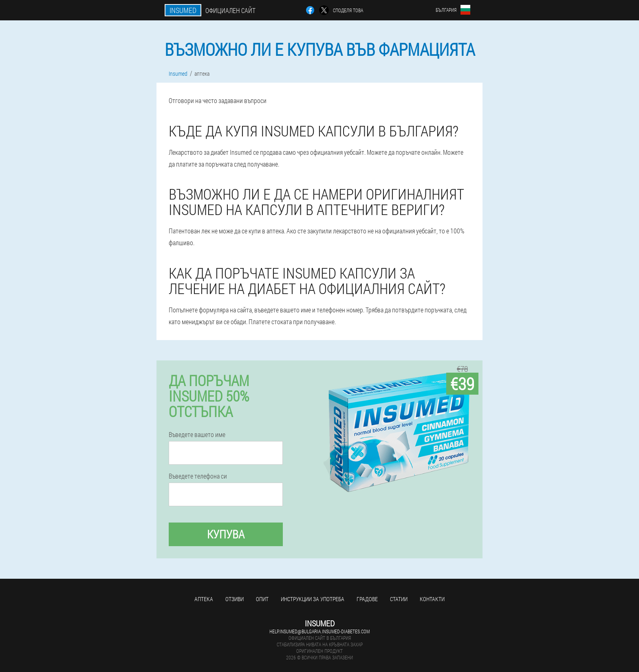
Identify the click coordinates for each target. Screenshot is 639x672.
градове (367, 599)
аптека (204, 599)
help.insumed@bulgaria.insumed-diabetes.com (319, 631)
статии (399, 599)
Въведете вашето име (197, 435)
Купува (226, 534)
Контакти (432, 599)
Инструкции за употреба (313, 599)
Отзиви (235, 599)
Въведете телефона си (198, 476)
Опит (262, 599)
